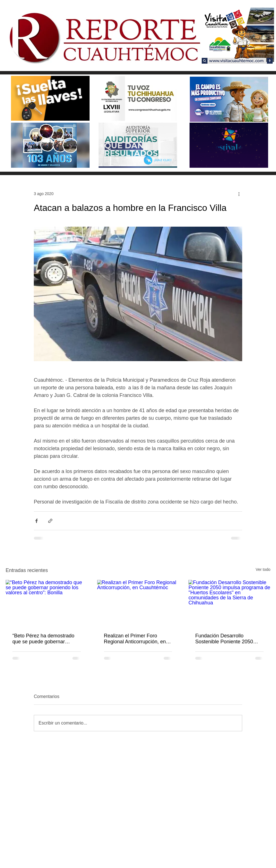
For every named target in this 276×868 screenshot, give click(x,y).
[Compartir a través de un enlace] (50, 521)
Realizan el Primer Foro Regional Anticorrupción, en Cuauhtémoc (135, 639)
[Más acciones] (239, 194)
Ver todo (263, 569)
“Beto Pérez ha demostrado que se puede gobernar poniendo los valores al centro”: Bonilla (43, 639)
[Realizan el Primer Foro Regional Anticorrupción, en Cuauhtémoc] (138, 603)
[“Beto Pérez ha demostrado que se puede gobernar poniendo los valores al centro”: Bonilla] (47, 603)
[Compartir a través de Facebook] (36, 521)
